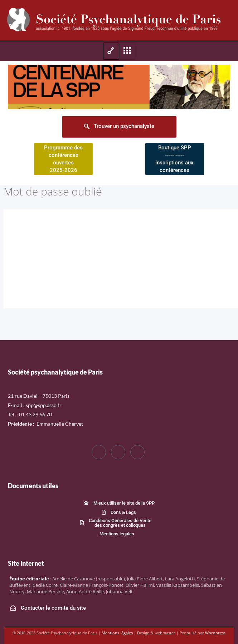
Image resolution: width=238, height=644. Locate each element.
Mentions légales (117, 633)
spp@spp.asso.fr (44, 405)
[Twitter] (118, 452)
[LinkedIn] (137, 452)
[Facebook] (99, 452)
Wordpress (215, 633)
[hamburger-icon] (111, 51)
